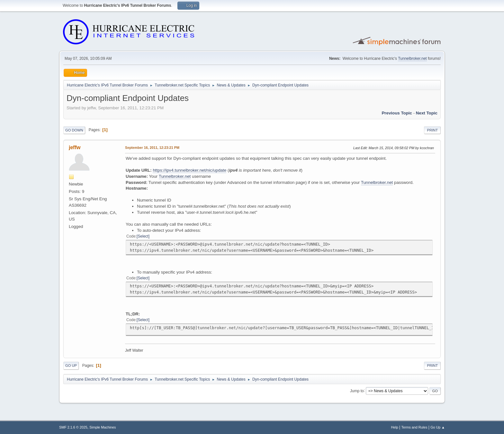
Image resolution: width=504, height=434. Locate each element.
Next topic (427, 113)
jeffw (75, 147)
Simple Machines (103, 427)
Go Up (71, 366)
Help (395, 427)
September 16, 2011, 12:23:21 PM (152, 148)
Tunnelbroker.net (412, 59)
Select (143, 236)
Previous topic (397, 113)
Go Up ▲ (438, 427)
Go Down (74, 130)
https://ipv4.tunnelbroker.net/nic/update (189, 170)
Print (432, 130)
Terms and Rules (414, 427)
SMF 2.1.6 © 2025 (73, 427)
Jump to (357, 391)
